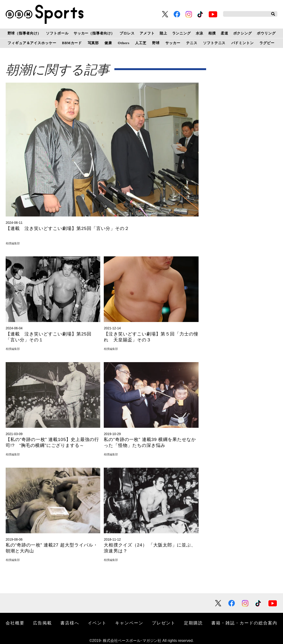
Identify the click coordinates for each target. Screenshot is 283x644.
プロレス (127, 33)
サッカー (173, 43)
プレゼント (164, 623)
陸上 (163, 33)
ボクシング (243, 33)
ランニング (181, 33)
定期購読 (193, 623)
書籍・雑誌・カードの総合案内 (244, 623)
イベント (97, 623)
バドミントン (243, 43)
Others (124, 43)
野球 (156, 43)
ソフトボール (57, 33)
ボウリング (266, 33)
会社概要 (15, 623)
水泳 (200, 33)
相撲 (212, 33)
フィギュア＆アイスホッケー (32, 43)
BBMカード (72, 43)
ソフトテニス (214, 43)
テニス (192, 43)
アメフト (147, 33)
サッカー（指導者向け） (94, 33)
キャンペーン (129, 623)
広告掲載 (42, 623)
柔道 (225, 33)
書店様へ (70, 623)
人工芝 (141, 43)
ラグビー (267, 43)
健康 (108, 43)
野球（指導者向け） (24, 33)
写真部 (93, 43)
